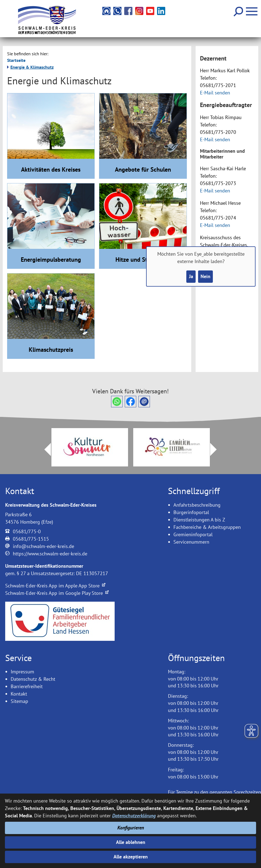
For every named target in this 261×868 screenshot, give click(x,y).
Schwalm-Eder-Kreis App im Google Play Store (57, 593)
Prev (44, 449)
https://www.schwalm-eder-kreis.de (50, 554)
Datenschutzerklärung (134, 815)
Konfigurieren (131, 828)
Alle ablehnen (131, 842)
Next (217, 449)
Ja (191, 277)
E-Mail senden (215, 93)
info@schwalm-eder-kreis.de (43, 546)
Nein (205, 277)
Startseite (16, 60)
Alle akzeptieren (131, 857)
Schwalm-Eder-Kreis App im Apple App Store (55, 586)
